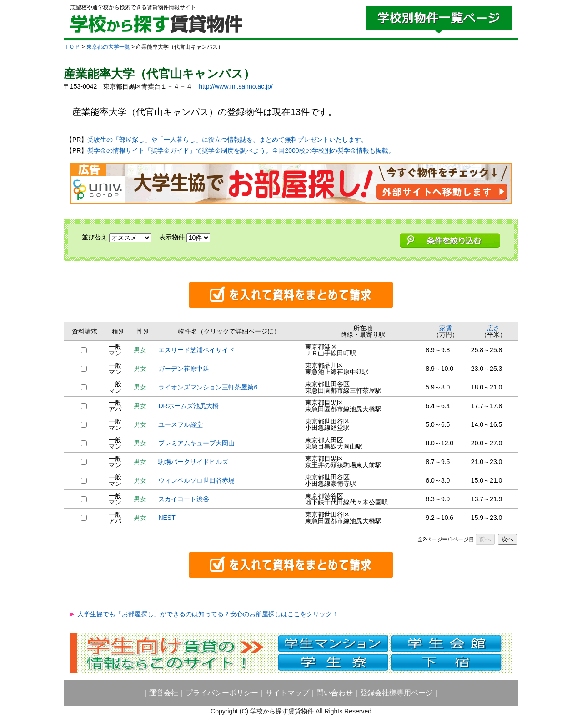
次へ (507, 539)
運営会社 (164, 693)
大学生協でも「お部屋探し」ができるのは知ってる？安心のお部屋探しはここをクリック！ (208, 614)
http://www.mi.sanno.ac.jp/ (236, 86)
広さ (493, 328)
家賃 (446, 328)
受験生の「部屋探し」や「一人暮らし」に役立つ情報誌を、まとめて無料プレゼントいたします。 (227, 140)
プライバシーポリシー (222, 693)
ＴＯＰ (72, 47)
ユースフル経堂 (181, 424)
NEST (167, 518)
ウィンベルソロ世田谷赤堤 (196, 480)
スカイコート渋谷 (184, 499)
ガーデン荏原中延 (184, 369)
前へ (485, 539)
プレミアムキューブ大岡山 (196, 443)
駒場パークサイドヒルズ (193, 462)
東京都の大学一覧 (108, 47)
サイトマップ (287, 693)
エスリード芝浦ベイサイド (196, 350)
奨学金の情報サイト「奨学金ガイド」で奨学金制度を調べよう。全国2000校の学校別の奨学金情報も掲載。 (241, 150)
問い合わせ (335, 693)
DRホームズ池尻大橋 (188, 406)
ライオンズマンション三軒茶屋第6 (208, 387)
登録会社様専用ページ (396, 693)
